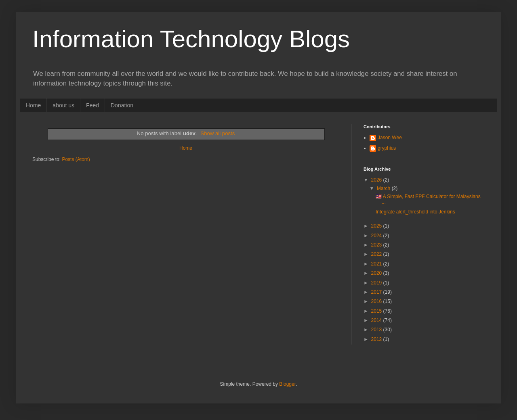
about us (63, 105)
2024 (377, 236)
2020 (377, 273)
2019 (377, 283)
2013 (377, 330)
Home (33, 105)
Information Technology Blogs (191, 39)
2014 (377, 320)
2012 (377, 339)
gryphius (387, 148)
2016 (377, 301)
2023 (377, 245)
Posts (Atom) (76, 159)
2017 (377, 292)
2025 (377, 226)
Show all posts (218, 133)
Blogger (287, 384)
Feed (92, 105)
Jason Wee (390, 138)
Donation (122, 105)
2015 (377, 311)
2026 (377, 180)
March (384, 188)
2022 (377, 254)
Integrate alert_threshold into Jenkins (415, 212)
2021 (377, 264)
